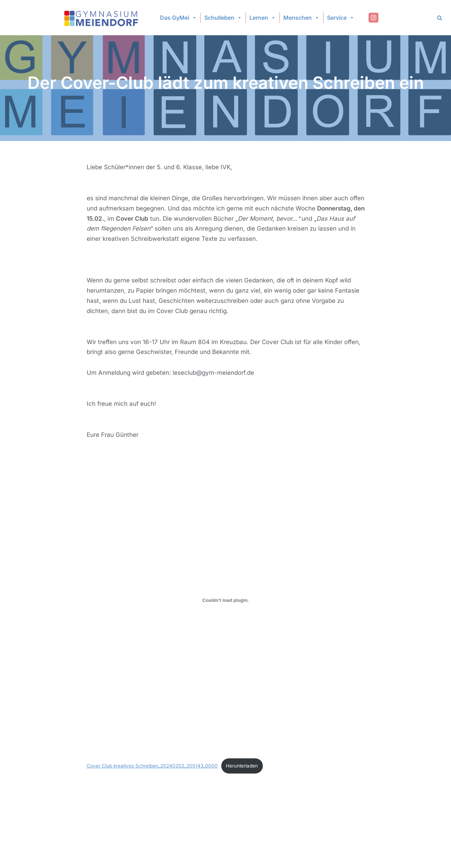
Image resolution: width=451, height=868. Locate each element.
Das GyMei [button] (178, 18)
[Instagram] (373, 18)
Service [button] (341, 18)
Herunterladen (242, 766)
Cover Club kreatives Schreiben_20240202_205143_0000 (152, 766)
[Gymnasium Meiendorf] (102, 18)
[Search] (440, 18)
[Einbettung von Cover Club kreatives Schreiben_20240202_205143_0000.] (226, 600)
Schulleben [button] (223, 18)
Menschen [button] (301, 18)
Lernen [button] (263, 18)
